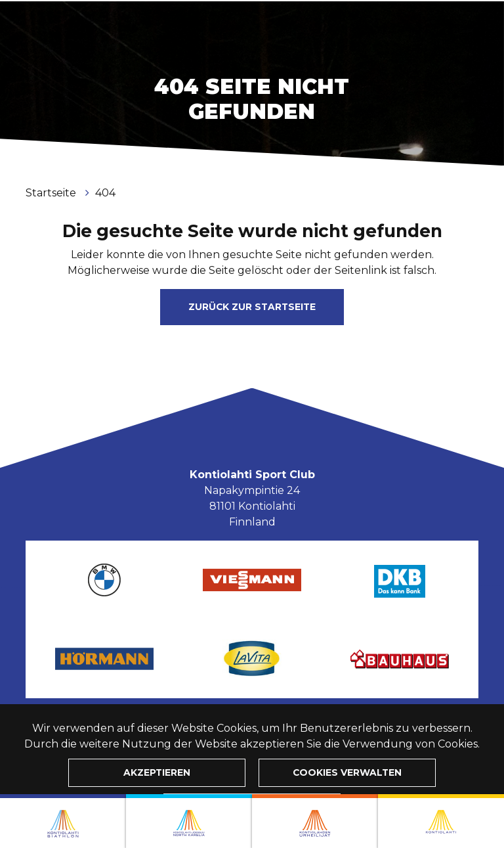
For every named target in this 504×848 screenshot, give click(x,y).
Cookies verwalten (347, 772)
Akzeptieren (157, 772)
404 (105, 193)
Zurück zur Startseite (252, 307)
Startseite (52, 193)
